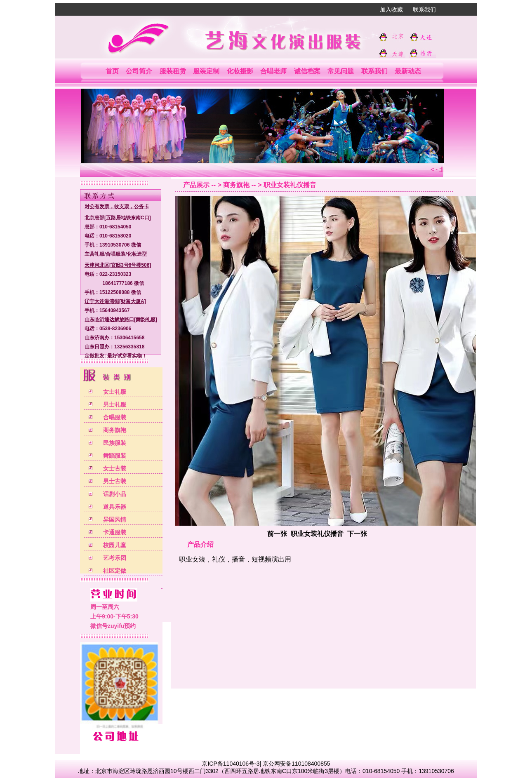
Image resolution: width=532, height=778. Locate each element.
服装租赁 (173, 71)
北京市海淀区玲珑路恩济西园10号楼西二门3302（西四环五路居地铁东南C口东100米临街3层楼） (220, 771)
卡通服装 (115, 532)
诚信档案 (307, 71)
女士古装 (115, 468)
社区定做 (115, 571)
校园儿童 (115, 545)
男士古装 (115, 481)
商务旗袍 (115, 430)
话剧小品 (115, 494)
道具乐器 (115, 507)
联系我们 (424, 9)
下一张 (357, 534)
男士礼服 (115, 404)
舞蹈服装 (115, 456)
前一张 (277, 534)
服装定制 (206, 71)
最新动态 (408, 71)
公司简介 (139, 71)
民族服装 (115, 443)
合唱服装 (115, 417)
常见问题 (341, 71)
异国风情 (115, 519)
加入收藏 (391, 9)
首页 (112, 71)
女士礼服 (115, 392)
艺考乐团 (115, 558)
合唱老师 (273, 71)
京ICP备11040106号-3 (231, 764)
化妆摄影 (240, 71)
